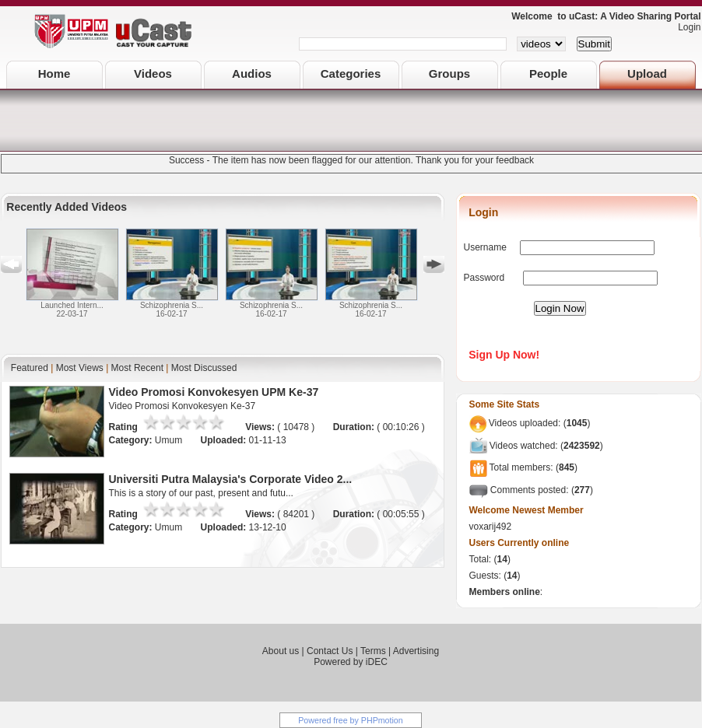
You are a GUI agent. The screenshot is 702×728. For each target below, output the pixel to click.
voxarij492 (491, 527)
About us (281, 651)
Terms (373, 651)
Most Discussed (204, 368)
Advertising (416, 651)
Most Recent (137, 368)
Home (54, 73)
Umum (170, 440)
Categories (351, 73)
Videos (153, 73)
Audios (252, 73)
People (548, 73)
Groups (449, 73)
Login (685, 27)
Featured (30, 368)
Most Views (80, 368)
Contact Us (330, 651)
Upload (647, 73)
